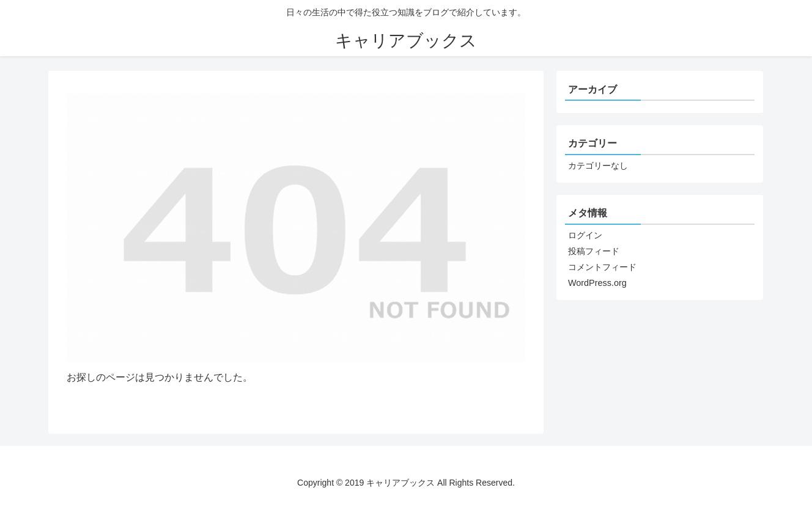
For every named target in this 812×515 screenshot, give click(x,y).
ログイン (585, 235)
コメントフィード (602, 267)
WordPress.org (597, 283)
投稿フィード (594, 251)
